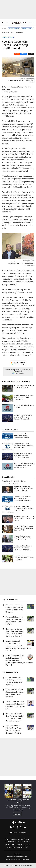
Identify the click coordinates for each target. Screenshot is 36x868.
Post (18, 54)
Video (27, 847)
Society (14, 839)
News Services (10, 842)
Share (25, 54)
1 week (10, 481)
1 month (17, 481)
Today (4, 481)
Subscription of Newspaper (18, 833)
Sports (7, 844)
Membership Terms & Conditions (17, 857)
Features (20, 847)
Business (21, 839)
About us (17, 854)
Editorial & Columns (22, 842)
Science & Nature (17, 844)
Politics (7, 839)
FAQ (19, 859)
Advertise (26, 859)
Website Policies (11, 859)
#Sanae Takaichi (14, 29)
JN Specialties (11, 847)
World (27, 839)
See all (23, 481)
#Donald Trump (27, 29)
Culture (26, 844)
